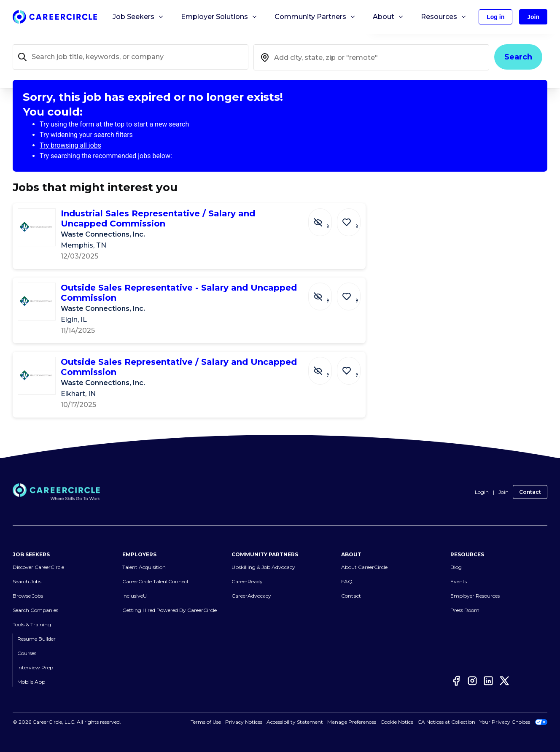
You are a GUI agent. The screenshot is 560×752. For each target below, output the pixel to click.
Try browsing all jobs (70, 145)
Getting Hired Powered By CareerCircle (170, 610)
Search (518, 57)
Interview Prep (35, 667)
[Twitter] (504, 681)
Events (459, 581)
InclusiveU (135, 596)
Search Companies (35, 610)
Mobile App (31, 682)
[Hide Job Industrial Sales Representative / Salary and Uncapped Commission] (326, 218)
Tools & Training (32, 624)
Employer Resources (475, 596)
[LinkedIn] (488, 681)
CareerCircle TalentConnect (156, 581)
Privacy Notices (244, 722)
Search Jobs (27, 581)
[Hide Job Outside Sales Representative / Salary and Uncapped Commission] (326, 367)
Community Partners (315, 17)
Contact (530, 492)
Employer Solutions (219, 17)
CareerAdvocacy (251, 596)
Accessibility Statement (295, 722)
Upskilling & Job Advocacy (263, 567)
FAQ (347, 581)
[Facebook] (456, 681)
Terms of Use (206, 722)
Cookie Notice (397, 722)
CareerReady (247, 581)
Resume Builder (36, 639)
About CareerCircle (364, 567)
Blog (456, 567)
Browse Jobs (28, 596)
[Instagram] (472, 681)
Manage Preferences (352, 722)
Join (503, 492)
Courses (27, 653)
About (388, 17)
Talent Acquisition (144, 567)
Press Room (465, 610)
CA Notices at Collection (446, 722)
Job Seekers (138, 17)
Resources (444, 17)
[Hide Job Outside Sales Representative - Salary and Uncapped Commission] (326, 292)
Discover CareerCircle (38, 567)
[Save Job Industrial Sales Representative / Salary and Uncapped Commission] (351, 218)
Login (482, 492)
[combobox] (371, 57)
